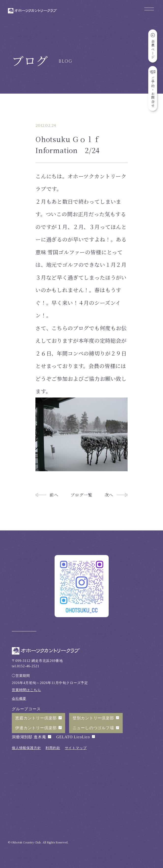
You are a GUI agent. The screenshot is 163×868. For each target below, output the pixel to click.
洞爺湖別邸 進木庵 (29, 737)
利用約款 (53, 748)
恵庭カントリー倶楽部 (36, 718)
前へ (54, 495)
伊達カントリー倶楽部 (36, 728)
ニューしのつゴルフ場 (93, 728)
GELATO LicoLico (73, 737)
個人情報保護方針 (26, 748)
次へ (109, 495)
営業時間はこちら (26, 690)
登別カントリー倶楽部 (93, 718)
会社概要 (19, 698)
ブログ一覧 (81, 495)
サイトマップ (76, 748)
